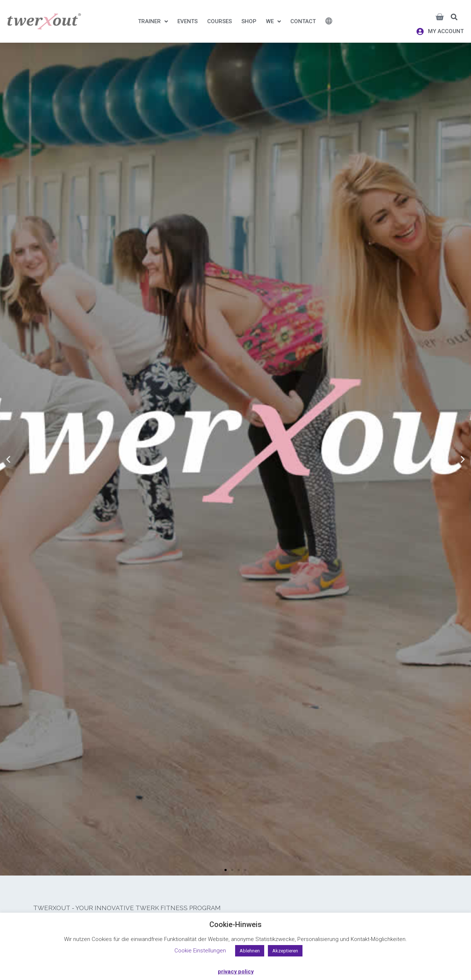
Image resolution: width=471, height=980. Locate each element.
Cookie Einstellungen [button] (200, 951)
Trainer (153, 21)
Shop (249, 21)
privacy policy (236, 972)
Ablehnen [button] (250, 951)
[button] (454, 17)
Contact (303, 21)
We (273, 21)
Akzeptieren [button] (285, 951)
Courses (219, 21)
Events (187, 21)
